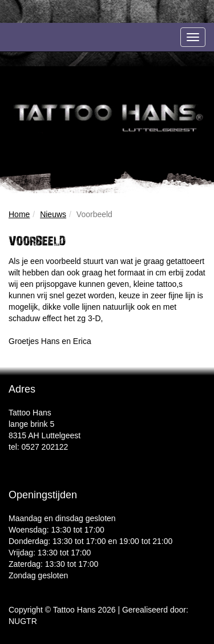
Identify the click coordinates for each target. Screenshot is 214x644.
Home (19, 214)
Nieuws (53, 214)
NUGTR (23, 621)
